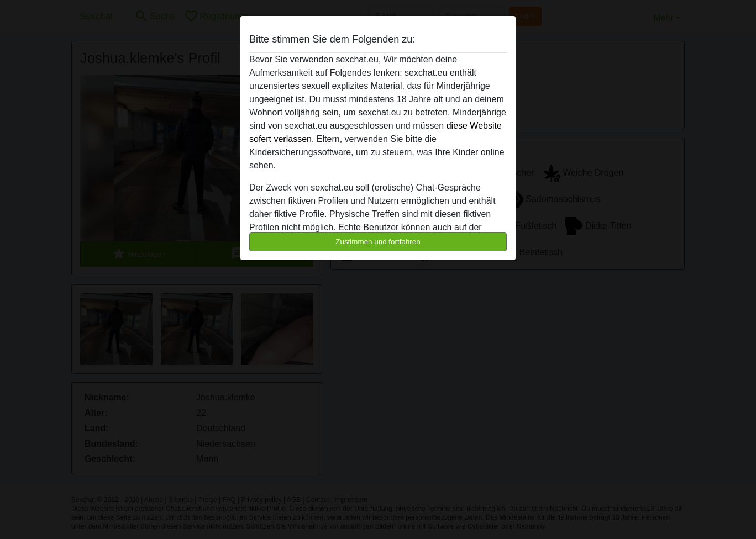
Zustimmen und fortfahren (378, 242)
